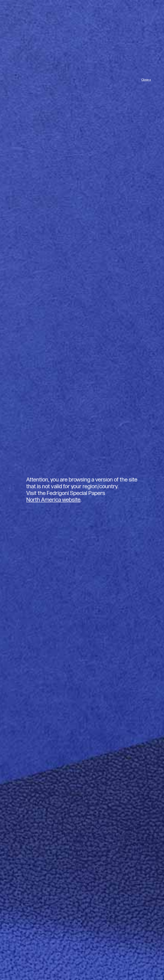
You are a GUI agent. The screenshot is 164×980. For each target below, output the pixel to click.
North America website (53, 500)
